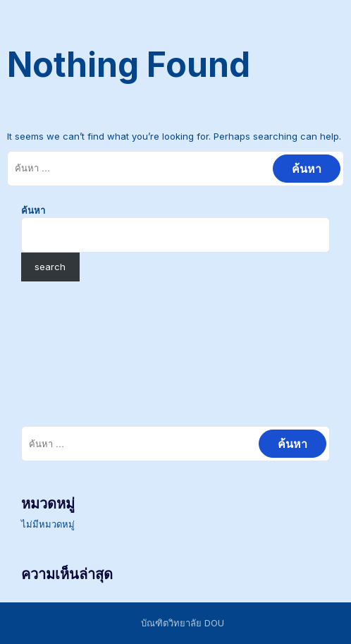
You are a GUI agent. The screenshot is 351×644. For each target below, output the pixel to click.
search (50, 267)
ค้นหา (33, 210)
